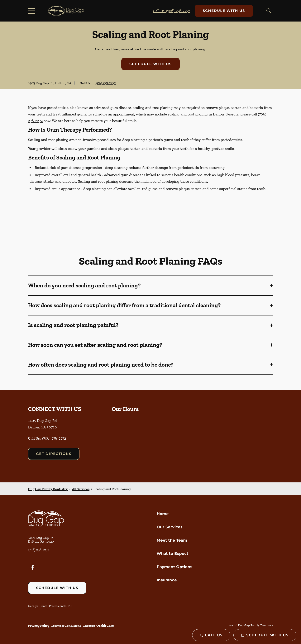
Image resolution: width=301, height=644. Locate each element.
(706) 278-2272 (105, 83)
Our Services (170, 527)
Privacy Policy (39, 626)
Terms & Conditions (66, 626)
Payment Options (174, 567)
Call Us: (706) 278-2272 (172, 11)
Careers (89, 626)
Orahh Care (105, 626)
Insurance (167, 580)
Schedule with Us (224, 11)
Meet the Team (172, 540)
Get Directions (54, 454)
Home (163, 514)
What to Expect (172, 554)
